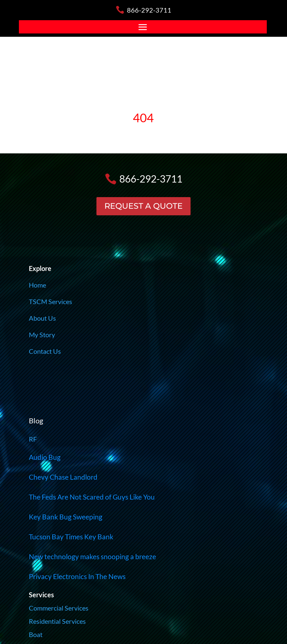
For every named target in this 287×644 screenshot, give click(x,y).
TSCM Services (51, 301)
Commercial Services (59, 608)
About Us (42, 318)
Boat (36, 634)
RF (33, 439)
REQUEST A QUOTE (143, 206)
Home (37, 285)
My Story (42, 335)
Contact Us (45, 351)
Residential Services (57, 621)
